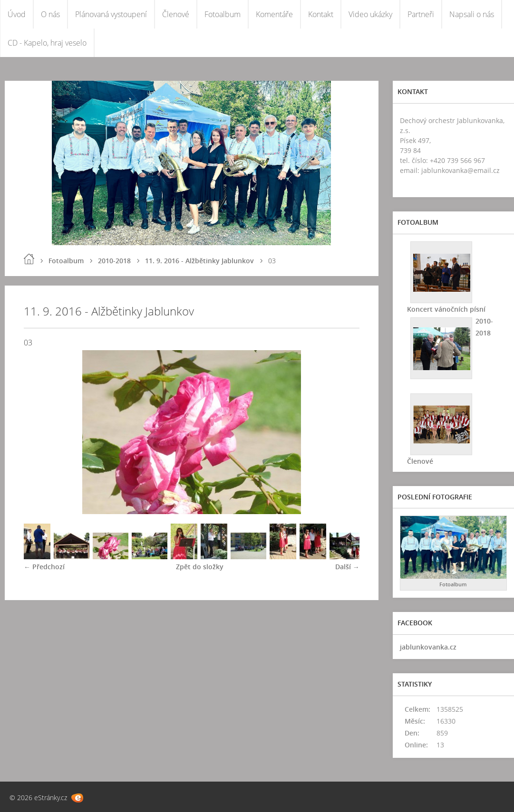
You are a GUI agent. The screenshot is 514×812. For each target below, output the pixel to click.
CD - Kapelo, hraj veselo (47, 43)
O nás (50, 14)
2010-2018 (114, 261)
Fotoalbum (223, 14)
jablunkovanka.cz (428, 647)
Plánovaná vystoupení (111, 14)
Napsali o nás (472, 14)
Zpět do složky (200, 567)
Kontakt (321, 14)
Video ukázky (370, 14)
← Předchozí (44, 567)
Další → (347, 567)
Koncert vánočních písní (446, 309)
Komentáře (274, 14)
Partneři (421, 14)
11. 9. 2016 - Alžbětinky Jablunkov (199, 261)
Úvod (17, 14)
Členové (176, 14)
